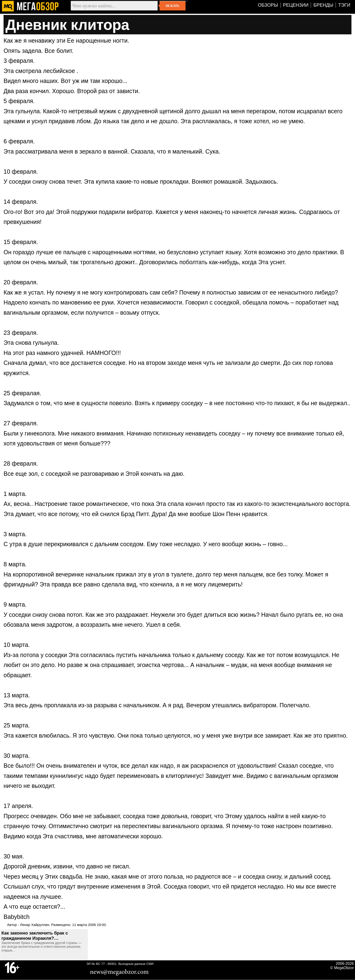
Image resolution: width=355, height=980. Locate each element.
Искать (172, 6)
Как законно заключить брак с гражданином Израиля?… (35, 936)
